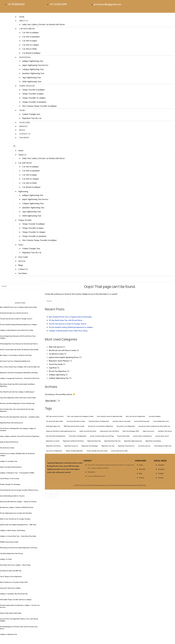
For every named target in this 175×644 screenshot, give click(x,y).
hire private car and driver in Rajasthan (101, 426)
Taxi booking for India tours (163, 446)
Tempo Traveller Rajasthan (74, 451)
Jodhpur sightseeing (57, 375)
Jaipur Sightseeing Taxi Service (35, 65)
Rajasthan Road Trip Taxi (112, 441)
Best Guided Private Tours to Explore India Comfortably (70, 317)
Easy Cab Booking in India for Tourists (12, 496)
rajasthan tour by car (71, 446)
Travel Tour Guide (56, 364)
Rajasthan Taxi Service (53, 446)
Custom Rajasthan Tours (161, 421)
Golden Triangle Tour (31, 114)
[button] (94, 146)
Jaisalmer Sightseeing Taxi (33, 73)
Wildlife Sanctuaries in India (9, 542)
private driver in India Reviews (142, 436)
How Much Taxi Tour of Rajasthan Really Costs (15, 361)
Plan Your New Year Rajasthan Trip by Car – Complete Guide (20, 417)
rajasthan (53, 368)
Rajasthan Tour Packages (90, 446)
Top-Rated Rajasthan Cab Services (11, 553)
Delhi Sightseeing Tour (32, 82)
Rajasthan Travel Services (126, 446)
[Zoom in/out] (48, 492)
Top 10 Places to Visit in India (10, 478)
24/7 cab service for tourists (55, 416)
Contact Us (25, 134)
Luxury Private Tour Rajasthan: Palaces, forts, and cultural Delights (19, 620)
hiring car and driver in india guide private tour (61, 431)
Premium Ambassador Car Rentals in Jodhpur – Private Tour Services (20, 606)
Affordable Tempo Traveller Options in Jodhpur (16, 599)
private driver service (162, 436)
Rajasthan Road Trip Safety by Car (11, 423)
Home (22, 17)
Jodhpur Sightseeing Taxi (33, 61)
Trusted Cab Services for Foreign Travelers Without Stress (19, 490)
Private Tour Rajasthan (58, 371)
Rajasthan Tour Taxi (108, 446)
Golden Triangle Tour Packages (10, 484)
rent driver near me (144, 446)
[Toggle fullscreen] (54, 492)
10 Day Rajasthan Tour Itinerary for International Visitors (19, 344)
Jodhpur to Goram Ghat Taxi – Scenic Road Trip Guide (18, 536)
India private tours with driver (109, 431)
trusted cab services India (119, 451)
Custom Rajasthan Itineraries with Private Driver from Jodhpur (18, 337)
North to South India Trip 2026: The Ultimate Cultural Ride (19, 350)
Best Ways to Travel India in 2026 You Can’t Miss (16, 355)
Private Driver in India (7, 448)
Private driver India (123, 436)
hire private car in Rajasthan (126, 426)
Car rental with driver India (55, 421)
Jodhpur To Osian (6, 559)
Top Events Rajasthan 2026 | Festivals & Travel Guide (18, 398)
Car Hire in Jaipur (30, 41)
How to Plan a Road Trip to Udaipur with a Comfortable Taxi (20, 367)
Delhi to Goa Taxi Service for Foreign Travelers (15, 519)
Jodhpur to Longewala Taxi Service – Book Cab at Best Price (20, 378)
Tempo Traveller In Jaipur (33, 94)
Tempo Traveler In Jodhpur (34, 90)
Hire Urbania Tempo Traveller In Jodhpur (40, 106)
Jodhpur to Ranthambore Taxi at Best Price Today (68, 331)
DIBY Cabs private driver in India (74, 426)
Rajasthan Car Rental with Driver (73, 441)
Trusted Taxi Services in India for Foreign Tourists (68, 324)
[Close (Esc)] (67, 492)
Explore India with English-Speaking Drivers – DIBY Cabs (18, 525)
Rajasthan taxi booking (153, 441)
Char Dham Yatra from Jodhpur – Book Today (15, 565)
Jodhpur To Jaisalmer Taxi (9, 461)
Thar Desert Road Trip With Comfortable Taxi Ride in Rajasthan (17, 385)
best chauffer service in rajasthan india (110, 416)
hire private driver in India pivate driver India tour (154, 426)
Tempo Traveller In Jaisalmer (34, 102)
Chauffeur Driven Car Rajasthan (99, 421)
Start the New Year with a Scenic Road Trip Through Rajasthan (17, 410)
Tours (22, 110)
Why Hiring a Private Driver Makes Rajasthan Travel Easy (19, 548)
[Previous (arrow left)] (48, 496)
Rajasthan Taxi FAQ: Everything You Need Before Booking (19, 373)
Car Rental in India (56, 354)
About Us (24, 21)
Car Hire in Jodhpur (31, 33)
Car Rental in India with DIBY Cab (11, 571)
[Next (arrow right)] (54, 496)
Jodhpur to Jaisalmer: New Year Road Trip (14, 594)
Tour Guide (25, 123)
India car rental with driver (88, 431)
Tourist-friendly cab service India (97, 451)
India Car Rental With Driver (9, 442)
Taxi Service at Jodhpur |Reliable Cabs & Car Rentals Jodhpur (17, 454)
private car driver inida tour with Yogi (102, 436)
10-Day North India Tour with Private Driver (66, 320)
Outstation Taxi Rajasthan (78, 436)
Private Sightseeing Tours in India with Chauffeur (16, 513)
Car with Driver (27, 29)
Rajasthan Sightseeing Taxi (133, 441)
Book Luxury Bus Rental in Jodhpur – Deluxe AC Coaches (18, 502)
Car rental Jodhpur (155, 416)
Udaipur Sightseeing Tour (33, 69)
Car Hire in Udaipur (31, 45)
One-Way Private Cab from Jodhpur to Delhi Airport (17, 392)
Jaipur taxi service (148, 431)
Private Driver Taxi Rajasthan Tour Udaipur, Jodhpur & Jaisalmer (18, 429)
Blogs (22, 130)
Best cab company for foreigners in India (80, 416)
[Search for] (57, 301)
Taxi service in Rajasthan (54, 451)
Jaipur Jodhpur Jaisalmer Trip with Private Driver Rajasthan (20, 436)
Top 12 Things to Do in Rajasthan (11, 576)
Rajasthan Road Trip (94, 441)
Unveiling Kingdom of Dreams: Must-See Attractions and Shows (19, 628)
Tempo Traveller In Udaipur (34, 98)
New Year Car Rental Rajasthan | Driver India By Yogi (17, 403)
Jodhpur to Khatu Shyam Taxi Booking (12, 530)
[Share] (61, 492)
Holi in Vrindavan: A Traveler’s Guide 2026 (14, 582)
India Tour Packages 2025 (131, 431)
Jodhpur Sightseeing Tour (59, 378)
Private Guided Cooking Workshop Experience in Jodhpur (71, 327)
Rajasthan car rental (53, 441)
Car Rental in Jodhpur (31, 53)
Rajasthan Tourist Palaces (59, 361)
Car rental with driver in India (76, 421)
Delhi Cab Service (56, 347)
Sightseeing (25, 57)
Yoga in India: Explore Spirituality (11, 613)
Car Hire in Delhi (29, 49)
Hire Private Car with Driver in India (62, 350)
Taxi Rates (24, 138)
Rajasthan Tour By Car (32, 118)
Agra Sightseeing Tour (32, 78)
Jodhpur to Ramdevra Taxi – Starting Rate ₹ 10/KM (17, 473)
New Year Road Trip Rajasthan (56, 436)
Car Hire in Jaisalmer (31, 37)
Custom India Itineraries (142, 421)
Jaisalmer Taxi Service (165, 431)
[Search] (64, 302)
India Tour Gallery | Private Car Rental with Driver (44, 24)
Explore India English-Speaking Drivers (64, 357)
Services (23, 126)
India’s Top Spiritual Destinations (11, 467)
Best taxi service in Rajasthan (136, 416)
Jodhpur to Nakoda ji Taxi (8, 634)
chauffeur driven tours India (121, 421)
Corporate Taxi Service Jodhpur (10, 588)
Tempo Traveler (27, 86)
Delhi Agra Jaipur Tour (53, 426)
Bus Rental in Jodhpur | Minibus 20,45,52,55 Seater (17, 507)
